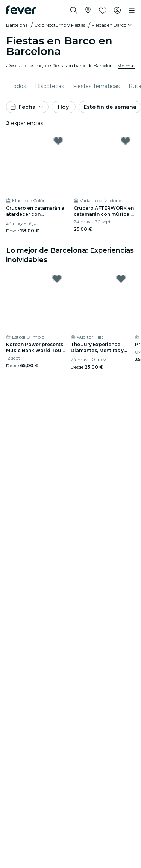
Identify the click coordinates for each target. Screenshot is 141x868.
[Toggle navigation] (132, 11)
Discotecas (49, 86)
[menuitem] (18, 86)
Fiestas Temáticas (96, 86)
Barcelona (17, 25)
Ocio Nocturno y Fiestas (60, 25)
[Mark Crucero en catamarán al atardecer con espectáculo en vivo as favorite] (58, 141)
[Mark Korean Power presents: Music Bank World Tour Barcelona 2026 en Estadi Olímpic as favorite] (57, 279)
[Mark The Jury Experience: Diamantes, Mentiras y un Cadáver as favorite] (121, 279)
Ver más (126, 65)
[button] (112, 25)
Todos (18, 86)
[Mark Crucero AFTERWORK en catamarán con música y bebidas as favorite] (126, 141)
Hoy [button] (63, 107)
